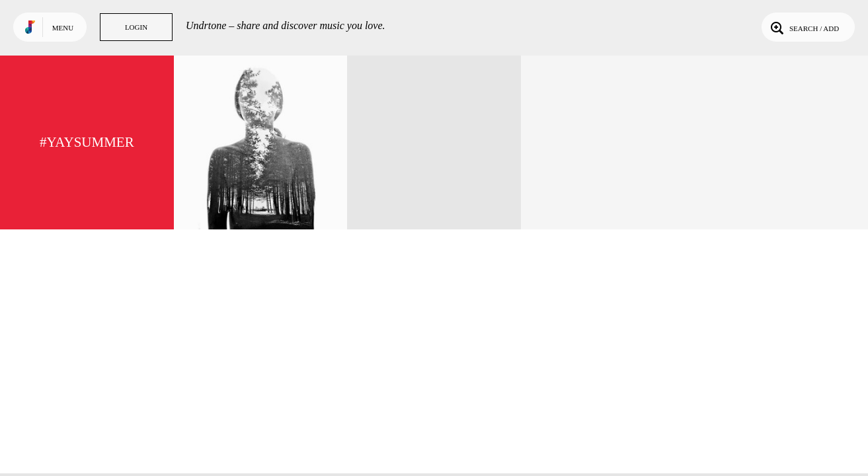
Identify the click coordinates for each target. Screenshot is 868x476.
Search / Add (804, 27)
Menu (63, 28)
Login (136, 27)
